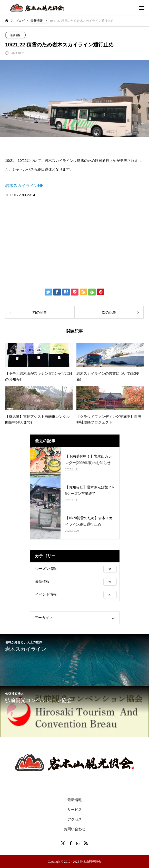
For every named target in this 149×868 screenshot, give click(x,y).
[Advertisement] (74, 242)
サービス (75, 810)
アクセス (75, 819)
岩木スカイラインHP (24, 186)
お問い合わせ (75, 829)
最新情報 (15, 35)
